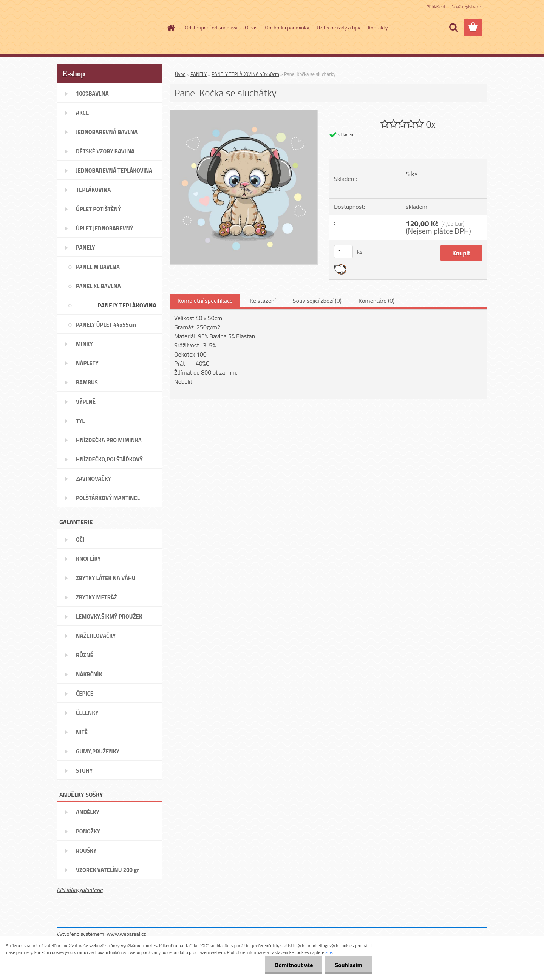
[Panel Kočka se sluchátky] (244, 113)
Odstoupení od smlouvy (211, 27)
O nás (251, 27)
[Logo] (109, 28)
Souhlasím (348, 965)
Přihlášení (436, 7)
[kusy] (343, 252)
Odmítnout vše (294, 965)
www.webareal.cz (127, 934)
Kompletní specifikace (205, 301)
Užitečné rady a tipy (338, 27)
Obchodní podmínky (287, 27)
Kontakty (378, 27)
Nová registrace (466, 7)
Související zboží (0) (317, 301)
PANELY (199, 74)
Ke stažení (263, 301)
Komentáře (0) (376, 301)
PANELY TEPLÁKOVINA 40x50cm (245, 74)
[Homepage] (171, 28)
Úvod (180, 74)
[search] (453, 28)
